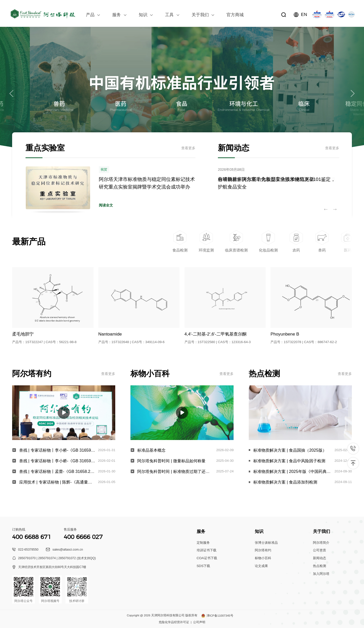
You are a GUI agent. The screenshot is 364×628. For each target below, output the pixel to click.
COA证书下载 (207, 558)
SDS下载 (203, 566)
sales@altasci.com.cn (68, 550)
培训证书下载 (207, 550)
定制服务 (203, 543)
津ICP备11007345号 (220, 616)
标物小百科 (263, 558)
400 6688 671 (32, 537)
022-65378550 (28, 550)
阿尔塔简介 (321, 543)
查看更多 (188, 148)
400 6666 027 (83, 537)
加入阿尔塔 (321, 574)
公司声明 (199, 622)
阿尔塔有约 (263, 550)
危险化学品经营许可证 (174, 622)
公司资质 (320, 550)
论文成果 (261, 566)
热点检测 (320, 566)
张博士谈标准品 (266, 543)
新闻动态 (320, 558)
